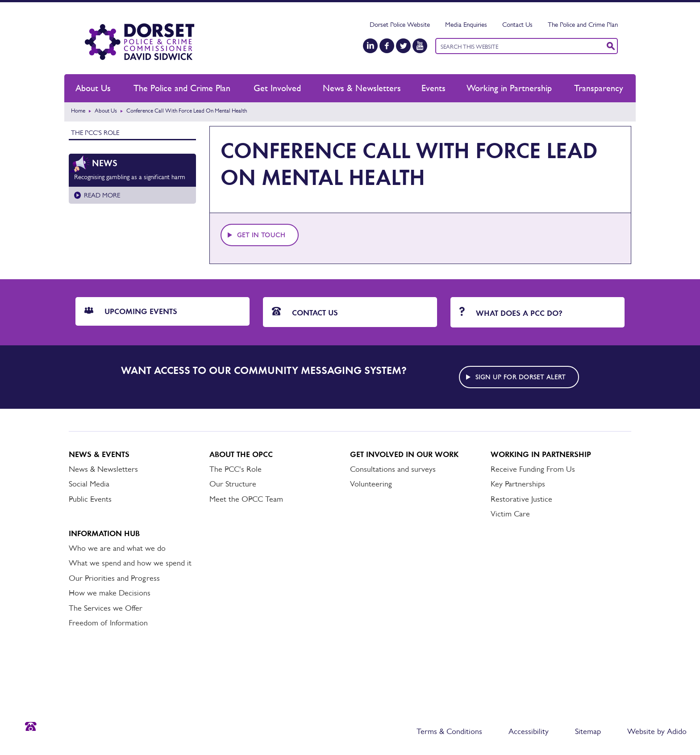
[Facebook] (387, 46)
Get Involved (277, 88)
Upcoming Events (131, 311)
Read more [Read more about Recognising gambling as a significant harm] (102, 195)
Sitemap (588, 731)
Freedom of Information (108, 623)
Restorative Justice (521, 499)
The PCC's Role (95, 132)
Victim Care (510, 514)
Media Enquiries (466, 24)
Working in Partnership (509, 88)
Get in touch (261, 235)
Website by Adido (657, 731)
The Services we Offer (106, 608)
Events (433, 88)
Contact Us (517, 24)
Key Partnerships (518, 484)
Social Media (89, 484)
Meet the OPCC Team (246, 499)
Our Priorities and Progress (114, 578)
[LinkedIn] (370, 46)
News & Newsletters (362, 88)
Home (78, 111)
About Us (93, 88)
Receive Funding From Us (533, 469)
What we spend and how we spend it (130, 563)
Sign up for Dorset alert (521, 377)
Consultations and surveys (393, 469)
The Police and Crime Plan (583, 24)
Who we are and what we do (117, 548)
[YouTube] (420, 46)
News (105, 163)
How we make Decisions (110, 593)
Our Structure (233, 484)
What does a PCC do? (511, 312)
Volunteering (371, 484)
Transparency (599, 88)
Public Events (90, 499)
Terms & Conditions (449, 731)
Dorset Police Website (400, 24)
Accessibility (529, 731)
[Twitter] (403, 46)
